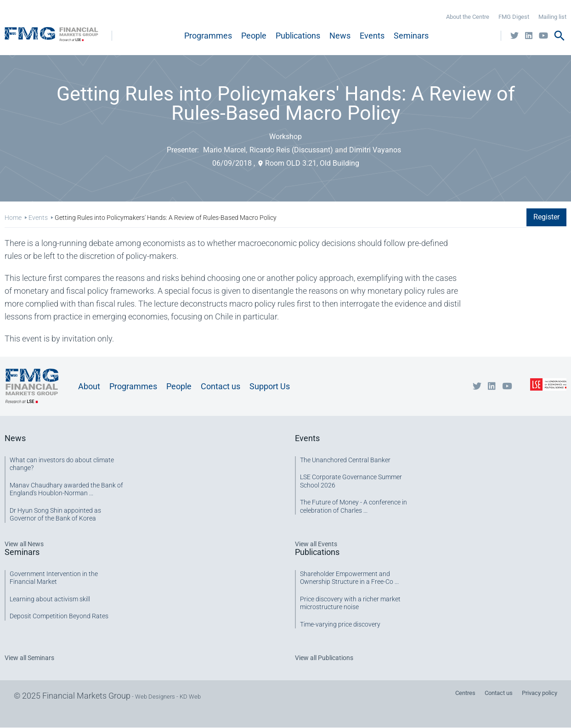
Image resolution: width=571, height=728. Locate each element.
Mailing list (552, 17)
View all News (24, 544)
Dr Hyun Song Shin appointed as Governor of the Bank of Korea (55, 515)
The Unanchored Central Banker (345, 460)
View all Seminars (29, 658)
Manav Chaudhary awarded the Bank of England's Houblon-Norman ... (66, 489)
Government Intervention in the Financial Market (54, 578)
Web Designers (155, 697)
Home (13, 218)
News (340, 36)
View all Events (316, 544)
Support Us (270, 386)
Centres (465, 693)
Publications (298, 36)
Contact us (220, 386)
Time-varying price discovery (340, 624)
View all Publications (324, 658)
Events (372, 36)
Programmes (208, 36)
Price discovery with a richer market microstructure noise (350, 603)
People (254, 36)
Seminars (411, 36)
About (89, 386)
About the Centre (468, 17)
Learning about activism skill (50, 599)
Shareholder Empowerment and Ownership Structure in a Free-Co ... (349, 578)
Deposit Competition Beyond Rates (59, 616)
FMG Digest (514, 17)
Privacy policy (540, 693)
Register (546, 217)
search (560, 36)
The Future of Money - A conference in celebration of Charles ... (353, 506)
